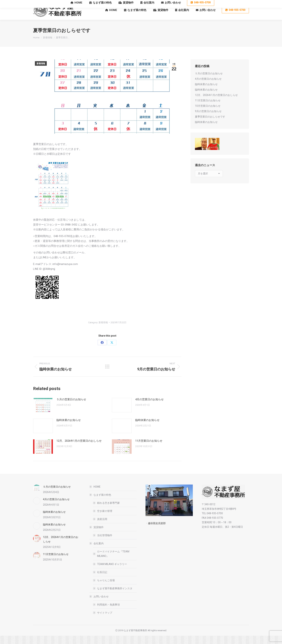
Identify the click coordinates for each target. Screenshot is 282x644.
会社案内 (97, 552)
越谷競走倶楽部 (157, 532)
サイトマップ (105, 621)
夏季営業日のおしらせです (210, 125)
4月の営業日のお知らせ (149, 408)
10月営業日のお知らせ (208, 114)
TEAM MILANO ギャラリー (112, 572)
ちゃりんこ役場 (106, 589)
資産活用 (102, 527)
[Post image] (43, 413)
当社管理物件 (105, 544)
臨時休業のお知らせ (69, 428)
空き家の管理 (105, 519)
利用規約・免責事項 (108, 613)
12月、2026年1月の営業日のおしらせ (79, 449)
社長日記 (102, 580)
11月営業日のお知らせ (149, 449)
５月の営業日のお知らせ (71, 408)
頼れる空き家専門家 (108, 511)
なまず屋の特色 (101, 503)
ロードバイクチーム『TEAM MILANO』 (113, 562)
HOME (97, 495)
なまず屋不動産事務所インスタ (115, 597)
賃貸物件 (97, 535)
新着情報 (41, 72)
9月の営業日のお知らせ (208, 120)
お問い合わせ (99, 605)
